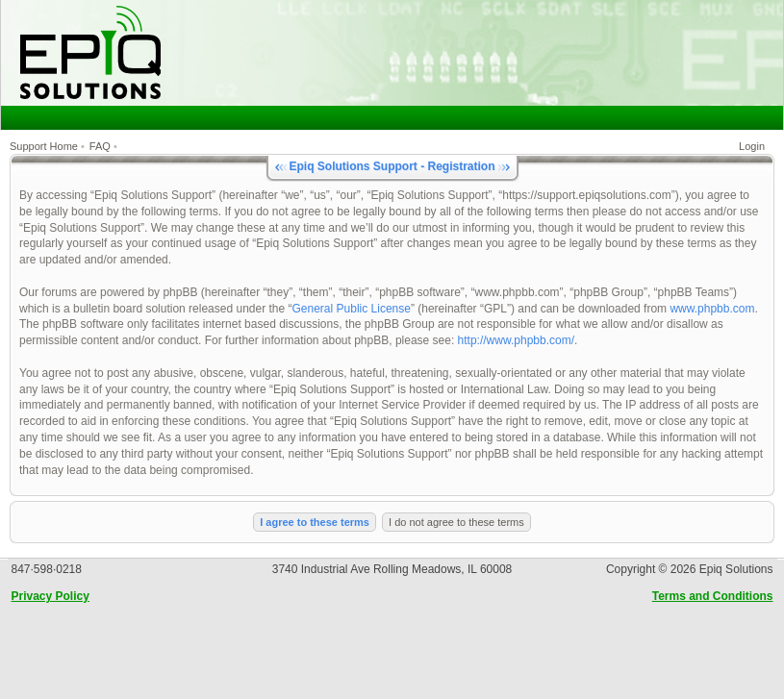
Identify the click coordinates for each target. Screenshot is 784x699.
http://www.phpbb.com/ (516, 340)
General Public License (352, 309)
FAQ (100, 146)
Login (752, 146)
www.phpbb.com (712, 309)
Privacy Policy (51, 596)
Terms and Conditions (713, 596)
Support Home (44, 146)
